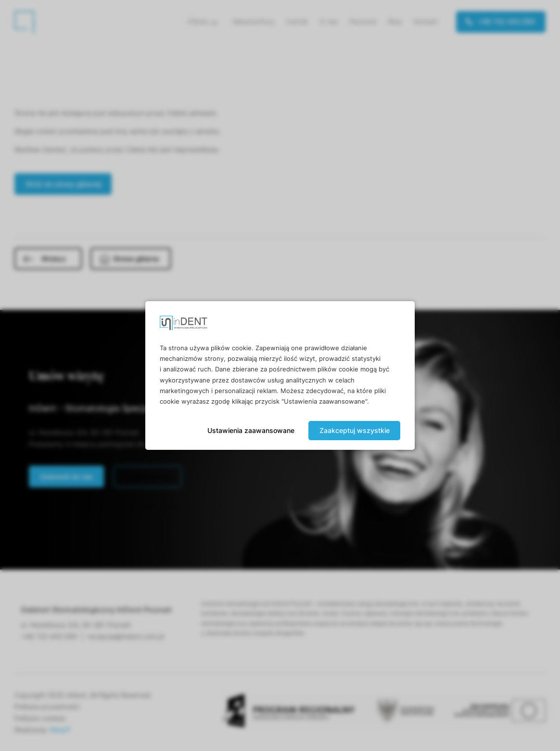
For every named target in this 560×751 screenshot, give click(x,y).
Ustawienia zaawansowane (251, 430)
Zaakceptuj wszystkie (355, 430)
